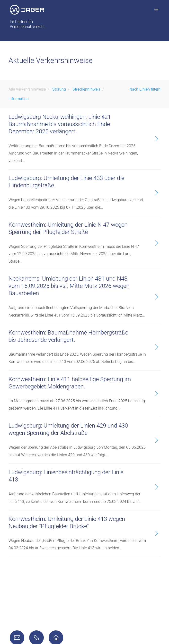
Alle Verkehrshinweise (27, 89)
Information (19, 99)
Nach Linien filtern (145, 89)
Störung (59, 89)
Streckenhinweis (86, 89)
